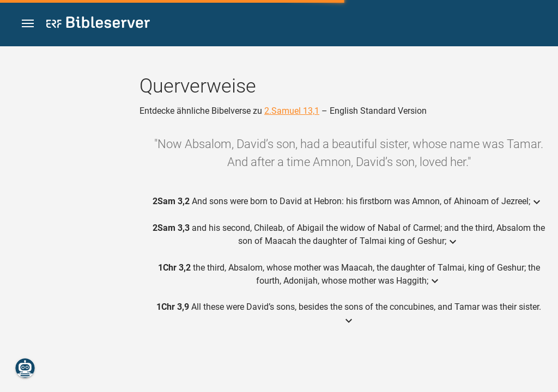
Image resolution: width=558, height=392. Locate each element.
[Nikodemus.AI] (25, 368)
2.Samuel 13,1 (292, 111)
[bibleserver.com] (98, 24)
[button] (28, 24)
